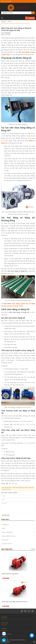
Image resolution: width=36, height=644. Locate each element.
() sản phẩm (31, 18)
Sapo (9, 642)
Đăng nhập (9, 1)
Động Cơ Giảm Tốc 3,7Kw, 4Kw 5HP (10, 574)
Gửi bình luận (6, 515)
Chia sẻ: (3, 483)
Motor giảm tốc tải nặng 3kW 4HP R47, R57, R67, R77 (15, 602)
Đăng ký (3, 1)
